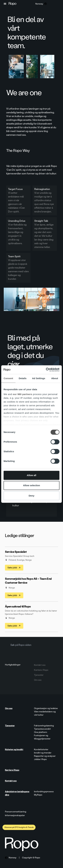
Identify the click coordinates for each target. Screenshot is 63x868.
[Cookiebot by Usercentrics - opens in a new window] (46, 370)
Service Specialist (16, 552)
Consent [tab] (8, 378)
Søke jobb (14, 568)
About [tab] (55, 378)
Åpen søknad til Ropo (18, 607)
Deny (32, 496)
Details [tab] (23, 378)
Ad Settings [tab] (39, 378)
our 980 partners (22, 394)
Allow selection (31, 485)
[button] (5, 4)
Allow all (32, 475)
